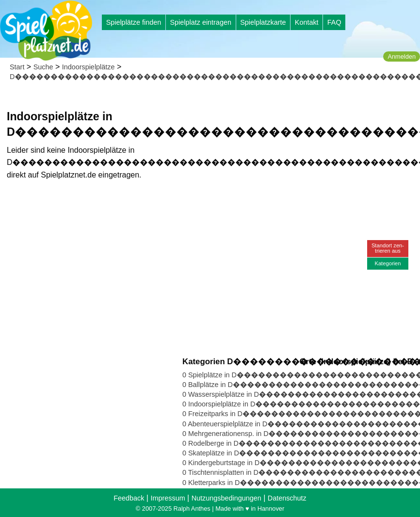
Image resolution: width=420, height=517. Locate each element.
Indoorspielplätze (89, 67)
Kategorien (388, 263)
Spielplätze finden (134, 22)
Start (17, 67)
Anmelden (402, 57)
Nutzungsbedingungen (226, 498)
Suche (43, 67)
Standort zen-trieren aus (388, 248)
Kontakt (307, 22)
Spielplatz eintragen (200, 22)
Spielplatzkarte (263, 22)
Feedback (129, 498)
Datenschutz (287, 498)
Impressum (168, 498)
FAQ (334, 22)
